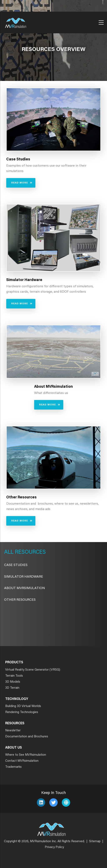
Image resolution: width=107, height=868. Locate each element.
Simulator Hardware (24, 577)
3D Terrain (12, 688)
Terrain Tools (14, 676)
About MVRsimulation (25, 588)
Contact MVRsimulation (22, 761)
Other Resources (20, 600)
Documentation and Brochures (27, 737)
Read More (20, 183)
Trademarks (13, 767)
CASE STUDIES (16, 565)
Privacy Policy (54, 847)
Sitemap (95, 841)
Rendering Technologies (22, 712)
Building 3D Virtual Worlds (23, 706)
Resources (30, 552)
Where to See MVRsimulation (26, 755)
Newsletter (13, 731)
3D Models (13, 682)
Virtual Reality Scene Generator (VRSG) (33, 670)
